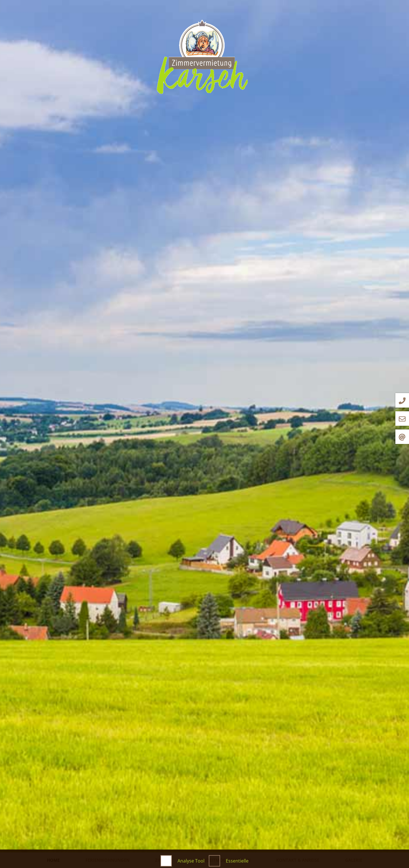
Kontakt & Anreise (298, 860)
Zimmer (164, 860)
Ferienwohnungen (108, 860)
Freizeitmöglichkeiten (224, 860)
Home (53, 860)
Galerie (354, 860)
